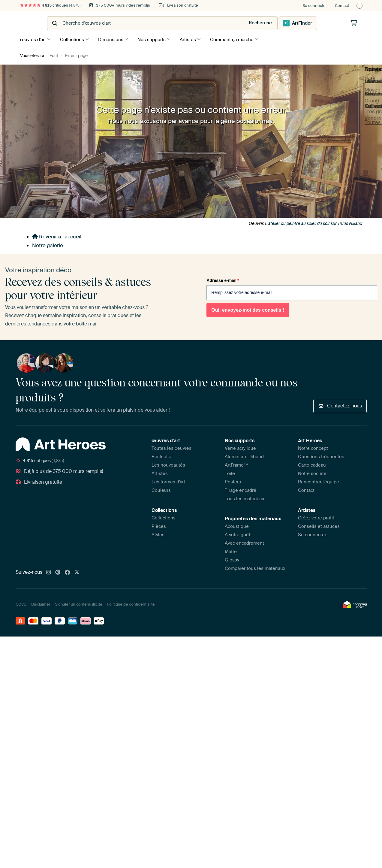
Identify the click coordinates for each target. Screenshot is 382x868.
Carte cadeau (312, 464)
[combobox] (176, 23)
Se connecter (315, 6)
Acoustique (237, 525)
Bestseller (162, 455)
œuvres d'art (33, 39)
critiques (50, 5)
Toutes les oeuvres (171, 447)
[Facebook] (68, 571)
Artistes (194, 39)
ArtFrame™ (236, 464)
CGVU (21, 603)
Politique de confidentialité (131, 603)
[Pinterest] (58, 571)
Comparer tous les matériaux (255, 567)
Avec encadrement (244, 542)
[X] (77, 571)
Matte (231, 550)
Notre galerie (48, 244)
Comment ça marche (239, 39)
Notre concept (313, 447)
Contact (342, 6)
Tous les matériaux (245, 498)
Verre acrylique (240, 447)
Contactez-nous (340, 405)
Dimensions (114, 39)
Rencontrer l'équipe (319, 481)
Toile (230, 472)
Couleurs (161, 489)
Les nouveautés (168, 464)
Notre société (312, 472)
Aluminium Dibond (244, 455)
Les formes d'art (168, 481)
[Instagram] (49, 571)
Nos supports (156, 39)
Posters (233, 481)
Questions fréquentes (321, 455)
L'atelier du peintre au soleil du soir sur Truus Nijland (314, 222)
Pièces (159, 525)
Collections (74, 39)
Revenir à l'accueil (57, 235)
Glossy (232, 559)
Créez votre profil (316, 517)
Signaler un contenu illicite (79, 603)
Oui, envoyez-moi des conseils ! (248, 309)
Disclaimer (41, 603)
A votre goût (238, 534)
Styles (158, 534)
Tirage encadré (241, 489)
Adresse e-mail (223, 280)
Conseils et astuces (319, 525)
